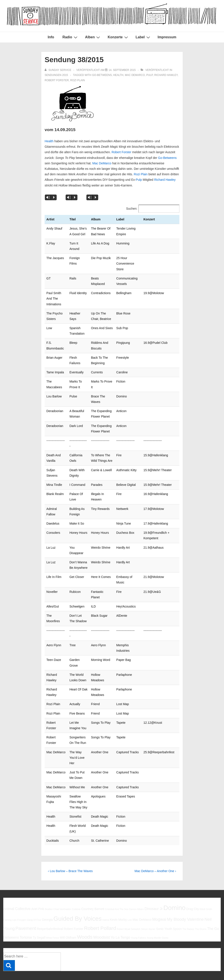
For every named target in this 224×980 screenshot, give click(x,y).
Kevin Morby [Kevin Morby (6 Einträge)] (118, 903)
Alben (93, 37)
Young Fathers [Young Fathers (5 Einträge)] (138, 921)
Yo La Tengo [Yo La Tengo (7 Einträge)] (120, 921)
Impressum (167, 37)
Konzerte (118, 37)
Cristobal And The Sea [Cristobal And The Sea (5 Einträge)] (117, 893)
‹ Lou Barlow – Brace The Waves (70, 854)
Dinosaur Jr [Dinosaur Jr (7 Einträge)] (154, 892)
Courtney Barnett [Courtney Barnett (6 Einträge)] (93, 892)
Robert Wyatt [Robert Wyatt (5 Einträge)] (123, 913)
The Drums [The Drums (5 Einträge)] (201, 913)
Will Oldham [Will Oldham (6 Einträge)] (68, 921)
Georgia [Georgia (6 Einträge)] (47, 903)
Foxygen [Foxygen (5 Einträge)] (22, 903)
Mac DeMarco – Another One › (155, 854)
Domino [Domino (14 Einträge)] (174, 891)
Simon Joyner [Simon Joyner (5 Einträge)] (148, 913)
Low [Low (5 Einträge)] (130, 903)
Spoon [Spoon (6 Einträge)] (177, 912)
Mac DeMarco (135, 75)
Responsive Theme (206, 967)
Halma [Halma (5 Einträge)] (106, 903)
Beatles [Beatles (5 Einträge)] (49, 893)
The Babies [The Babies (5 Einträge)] (188, 913)
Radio (70, 37)
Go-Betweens (102, 75)
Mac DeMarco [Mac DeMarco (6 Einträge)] (142, 903)
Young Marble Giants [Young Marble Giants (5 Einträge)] (158, 921)
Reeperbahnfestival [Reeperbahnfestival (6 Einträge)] (50, 912)
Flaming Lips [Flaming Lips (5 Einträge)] (10, 903)
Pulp (150, 75)
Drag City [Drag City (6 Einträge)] (192, 892)
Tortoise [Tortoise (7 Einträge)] (26, 921)
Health (118, 75)
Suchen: (132, 209)
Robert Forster (57, 80)
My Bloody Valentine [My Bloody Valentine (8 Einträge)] (185, 903)
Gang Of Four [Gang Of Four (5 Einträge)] (34, 903)
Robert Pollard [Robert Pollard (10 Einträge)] (100, 912)
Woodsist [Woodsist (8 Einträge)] (101, 921)
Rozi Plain (78, 80)
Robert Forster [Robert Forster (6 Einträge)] (73, 912)
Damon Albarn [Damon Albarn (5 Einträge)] (136, 893)
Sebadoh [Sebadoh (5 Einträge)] (136, 913)
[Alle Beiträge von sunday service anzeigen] (58, 70)
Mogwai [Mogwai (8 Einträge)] (159, 903)
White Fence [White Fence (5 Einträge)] (53, 921)
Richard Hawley (166, 75)
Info (51, 37)
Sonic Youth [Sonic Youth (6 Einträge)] (164, 912)
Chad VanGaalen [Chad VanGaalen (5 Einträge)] (62, 893)
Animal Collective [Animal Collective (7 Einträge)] (17, 892)
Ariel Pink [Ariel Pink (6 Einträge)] (38, 892)
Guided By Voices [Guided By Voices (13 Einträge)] (77, 902)
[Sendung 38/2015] (122, 70)
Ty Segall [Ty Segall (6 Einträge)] (39, 921)
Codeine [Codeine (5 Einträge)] (76, 893)
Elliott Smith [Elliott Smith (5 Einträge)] (206, 893)
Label (143, 37)
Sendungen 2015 (56, 75)
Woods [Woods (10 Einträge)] (85, 920)
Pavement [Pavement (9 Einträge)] (26, 912)
